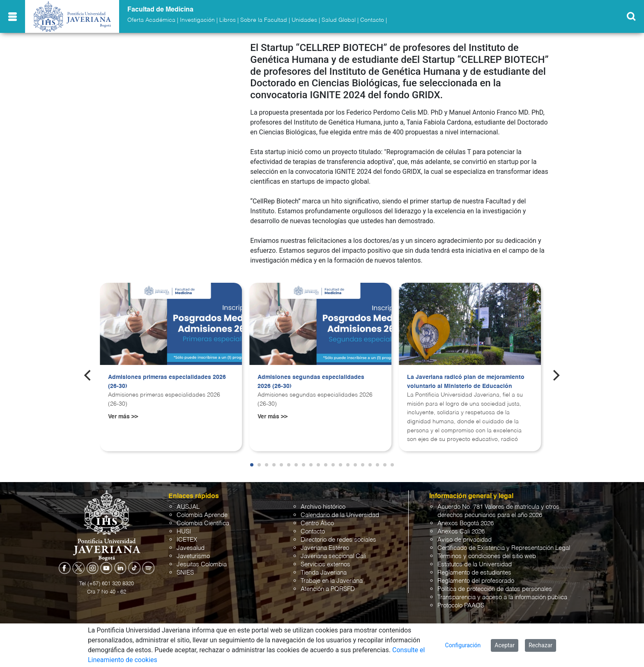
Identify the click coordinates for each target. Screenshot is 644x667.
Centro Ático (317, 523)
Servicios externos (325, 564)
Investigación (197, 20)
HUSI (184, 532)
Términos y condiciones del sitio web (487, 556)
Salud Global (339, 20)
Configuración (463, 645)
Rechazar (540, 645)
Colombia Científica (203, 523)
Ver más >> (123, 417)
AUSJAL (188, 507)
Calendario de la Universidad (340, 515)
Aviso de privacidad (465, 540)
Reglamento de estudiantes (474, 573)
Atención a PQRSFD (328, 589)
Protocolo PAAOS (461, 606)
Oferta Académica (151, 20)
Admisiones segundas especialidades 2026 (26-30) (311, 382)
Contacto (372, 20)
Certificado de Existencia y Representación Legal (504, 548)
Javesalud (191, 548)
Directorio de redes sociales (338, 540)
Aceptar (505, 645)
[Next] (556, 375)
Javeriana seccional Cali (333, 556)
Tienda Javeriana (324, 573)
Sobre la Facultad (264, 20)
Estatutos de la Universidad (475, 564)
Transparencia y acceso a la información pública (502, 597)
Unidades (304, 20)
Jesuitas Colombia (202, 564)
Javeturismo (193, 556)
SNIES (185, 573)
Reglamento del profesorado (476, 581)
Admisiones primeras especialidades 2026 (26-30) (167, 382)
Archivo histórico (323, 507)
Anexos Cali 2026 (461, 532)
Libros (228, 20)
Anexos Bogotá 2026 (466, 523)
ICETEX (187, 540)
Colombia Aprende (202, 515)
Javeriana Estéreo (325, 548)
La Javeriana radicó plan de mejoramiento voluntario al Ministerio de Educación (466, 382)
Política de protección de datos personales (495, 589)
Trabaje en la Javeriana (332, 581)
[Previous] (88, 375)
